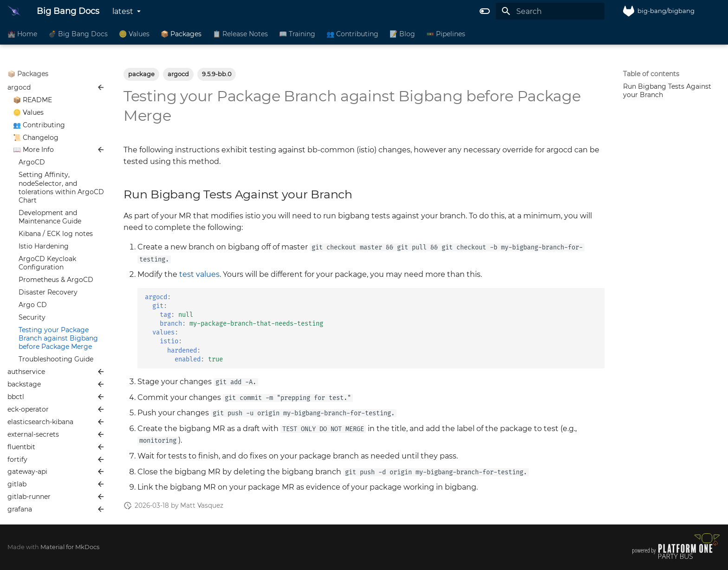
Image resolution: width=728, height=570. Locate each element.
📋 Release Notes (240, 34)
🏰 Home (22, 34)
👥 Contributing (352, 34)
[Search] (550, 11)
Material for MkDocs (70, 547)
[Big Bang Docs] (15, 11)
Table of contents (651, 74)
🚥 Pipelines (446, 34)
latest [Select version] (123, 11)
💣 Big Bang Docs (78, 34)
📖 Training (297, 34)
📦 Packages (181, 34)
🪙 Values (134, 34)
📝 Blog (402, 34)
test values (199, 274)
